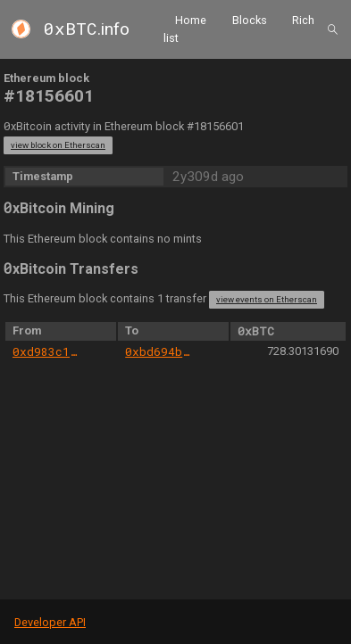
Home (191, 20)
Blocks (250, 20)
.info (87, 29)
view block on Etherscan (58, 145)
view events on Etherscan (267, 299)
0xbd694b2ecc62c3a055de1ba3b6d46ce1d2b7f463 (159, 351)
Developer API (50, 622)
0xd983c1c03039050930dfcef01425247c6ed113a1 (47, 351)
